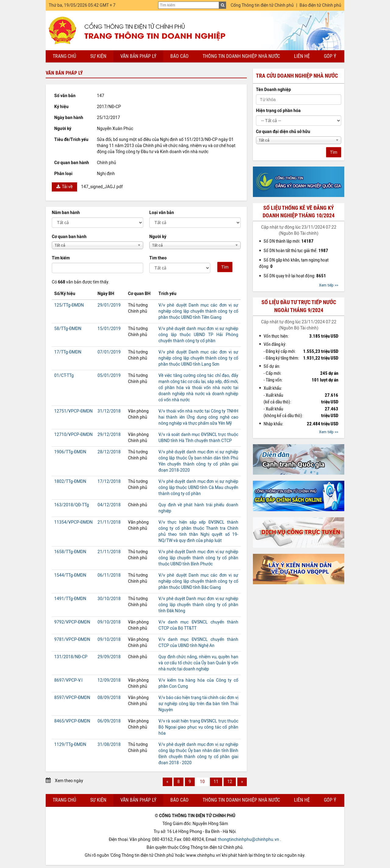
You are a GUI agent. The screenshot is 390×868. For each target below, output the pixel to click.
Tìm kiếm (61, 258)
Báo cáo (179, 56)
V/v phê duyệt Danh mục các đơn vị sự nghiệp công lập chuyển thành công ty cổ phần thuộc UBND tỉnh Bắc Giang (198, 581)
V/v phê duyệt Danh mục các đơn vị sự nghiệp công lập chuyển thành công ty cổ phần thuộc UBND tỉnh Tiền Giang (198, 311)
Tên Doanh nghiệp (273, 90)
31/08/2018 (109, 745)
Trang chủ (64, 56)
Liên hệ (302, 56)
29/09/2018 (109, 657)
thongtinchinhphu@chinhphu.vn (248, 840)
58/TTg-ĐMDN (68, 329)
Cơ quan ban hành (69, 237)
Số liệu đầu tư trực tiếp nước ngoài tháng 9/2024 (299, 306)
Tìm (225, 267)
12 (230, 782)
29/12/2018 (109, 435)
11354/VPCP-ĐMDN (73, 522)
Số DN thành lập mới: (289, 241)
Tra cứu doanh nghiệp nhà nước (297, 76)
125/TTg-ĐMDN (69, 305)
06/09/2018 (109, 721)
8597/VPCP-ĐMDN (72, 698)
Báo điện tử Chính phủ (320, 5)
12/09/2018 (109, 680)
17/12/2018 (109, 481)
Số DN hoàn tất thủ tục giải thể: (296, 251)
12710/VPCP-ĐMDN (73, 435)
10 (202, 782)
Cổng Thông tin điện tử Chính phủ (262, 5)
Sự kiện (98, 56)
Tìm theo (158, 258)
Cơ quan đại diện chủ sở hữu (283, 132)
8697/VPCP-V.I (68, 680)
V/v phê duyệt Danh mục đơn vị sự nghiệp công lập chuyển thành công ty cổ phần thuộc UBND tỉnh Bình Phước (198, 558)
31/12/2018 (109, 411)
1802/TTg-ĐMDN (70, 481)
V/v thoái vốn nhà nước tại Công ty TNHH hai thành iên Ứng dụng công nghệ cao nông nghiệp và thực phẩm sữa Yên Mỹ (198, 417)
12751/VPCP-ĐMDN (73, 411)
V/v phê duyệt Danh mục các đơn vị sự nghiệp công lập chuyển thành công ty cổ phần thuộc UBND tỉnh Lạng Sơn (198, 358)
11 (216, 782)
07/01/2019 (109, 352)
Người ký (158, 237)
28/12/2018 (109, 452)
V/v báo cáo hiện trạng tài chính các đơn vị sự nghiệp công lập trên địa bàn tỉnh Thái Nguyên (198, 704)
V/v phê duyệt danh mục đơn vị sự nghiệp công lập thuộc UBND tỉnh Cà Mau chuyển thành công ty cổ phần (198, 488)
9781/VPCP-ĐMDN (72, 640)
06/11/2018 (109, 575)
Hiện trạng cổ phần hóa (278, 111)
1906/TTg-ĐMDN (70, 452)
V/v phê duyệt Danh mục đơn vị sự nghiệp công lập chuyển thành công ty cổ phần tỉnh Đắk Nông (198, 605)
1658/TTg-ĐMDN (70, 552)
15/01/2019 (109, 329)
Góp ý (330, 56)
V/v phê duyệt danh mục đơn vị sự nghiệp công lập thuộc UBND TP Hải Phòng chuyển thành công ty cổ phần (198, 335)
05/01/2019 (109, 376)
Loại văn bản (162, 213)
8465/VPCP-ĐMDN (72, 721)
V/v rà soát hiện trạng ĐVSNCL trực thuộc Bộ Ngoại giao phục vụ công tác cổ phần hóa (198, 727)
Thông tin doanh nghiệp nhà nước (241, 56)
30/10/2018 (109, 599)
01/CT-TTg (64, 376)
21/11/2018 (109, 522)
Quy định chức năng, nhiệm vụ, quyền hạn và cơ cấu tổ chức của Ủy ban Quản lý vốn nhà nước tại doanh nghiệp (198, 663)
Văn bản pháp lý (138, 56)
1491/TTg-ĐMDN (70, 599)
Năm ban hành (66, 213)
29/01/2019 (109, 305)
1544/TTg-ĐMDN (70, 575)
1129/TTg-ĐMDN (70, 745)
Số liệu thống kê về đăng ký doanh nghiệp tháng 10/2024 (299, 212)
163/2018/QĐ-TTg (72, 505)
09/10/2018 (109, 622)
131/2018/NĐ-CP (71, 657)
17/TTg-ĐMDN (68, 352)
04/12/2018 (109, 505)
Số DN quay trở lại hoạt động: (295, 276)
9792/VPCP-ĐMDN (72, 622)
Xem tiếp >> (329, 285)
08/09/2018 (109, 698)
